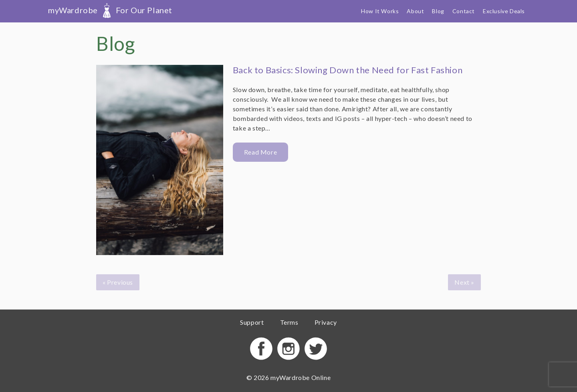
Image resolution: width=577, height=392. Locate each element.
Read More (260, 152)
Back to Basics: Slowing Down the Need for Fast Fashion (348, 70)
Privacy (326, 322)
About (415, 11)
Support (252, 322)
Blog (438, 11)
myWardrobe (110, 10)
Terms (289, 322)
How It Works (380, 11)
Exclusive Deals (504, 11)
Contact (464, 11)
